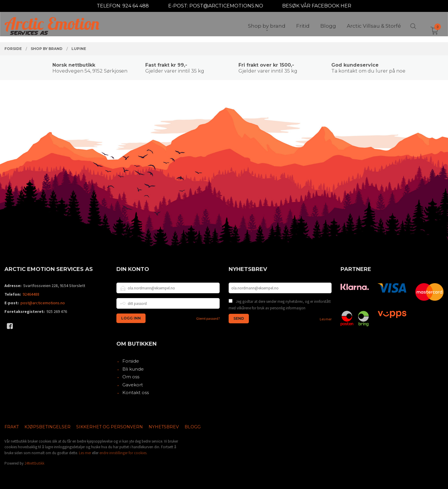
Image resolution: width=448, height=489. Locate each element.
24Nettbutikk (34, 463)
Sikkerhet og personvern (110, 427)
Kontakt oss (136, 392)
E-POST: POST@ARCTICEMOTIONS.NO (216, 6)
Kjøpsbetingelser (47, 427)
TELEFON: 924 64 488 (123, 6)
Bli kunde (133, 369)
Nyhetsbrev (164, 427)
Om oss (131, 377)
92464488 (31, 294)
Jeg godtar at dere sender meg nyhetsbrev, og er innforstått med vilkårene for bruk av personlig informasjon (280, 305)
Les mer (326, 319)
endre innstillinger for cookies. (123, 453)
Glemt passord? (208, 318)
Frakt (12, 427)
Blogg (193, 427)
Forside (131, 361)
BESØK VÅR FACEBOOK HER (317, 6)
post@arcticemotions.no (43, 303)
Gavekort (133, 385)
